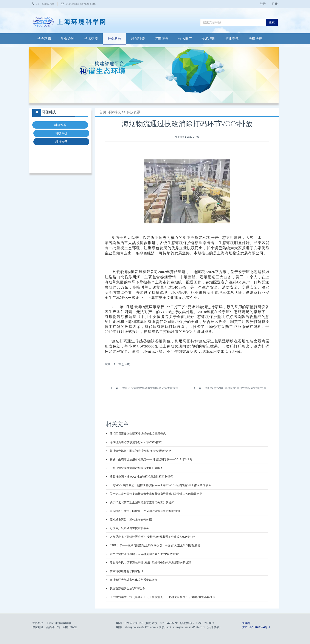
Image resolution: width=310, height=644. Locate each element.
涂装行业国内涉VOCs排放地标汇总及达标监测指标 (141, 476)
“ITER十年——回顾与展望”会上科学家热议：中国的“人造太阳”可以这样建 (155, 545)
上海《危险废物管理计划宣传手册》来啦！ (136, 468)
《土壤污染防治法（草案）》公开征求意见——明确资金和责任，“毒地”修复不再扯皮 (162, 597)
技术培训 (208, 39)
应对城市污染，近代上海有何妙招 (130, 520)
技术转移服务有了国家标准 (126, 571)
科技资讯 (61, 142)
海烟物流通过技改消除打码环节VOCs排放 (135, 442)
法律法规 (255, 39)
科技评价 (61, 133)
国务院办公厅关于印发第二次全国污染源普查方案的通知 (144, 511)
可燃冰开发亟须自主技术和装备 (129, 528)
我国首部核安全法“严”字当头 (127, 588)
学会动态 (44, 39)
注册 (275, 4)
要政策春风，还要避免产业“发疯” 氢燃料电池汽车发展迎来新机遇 (150, 563)
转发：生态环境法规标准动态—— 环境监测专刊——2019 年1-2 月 (151, 459)
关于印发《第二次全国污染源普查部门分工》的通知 (142, 502)
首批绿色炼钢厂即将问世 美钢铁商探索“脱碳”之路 (236, 388)
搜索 (272, 22)
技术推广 (185, 39)
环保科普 (138, 39)
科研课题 (60, 125)
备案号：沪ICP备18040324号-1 (256, 625)
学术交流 (91, 39)
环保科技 (115, 39)
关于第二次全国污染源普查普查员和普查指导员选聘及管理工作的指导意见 (156, 494)
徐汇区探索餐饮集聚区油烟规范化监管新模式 (150, 388)
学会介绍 (68, 39)
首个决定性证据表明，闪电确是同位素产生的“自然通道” (144, 554)
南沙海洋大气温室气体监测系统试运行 (133, 580)
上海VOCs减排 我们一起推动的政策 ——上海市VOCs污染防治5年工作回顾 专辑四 (160, 485)
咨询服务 (161, 39)
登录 (263, 4)
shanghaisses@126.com (81, 4)
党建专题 (232, 39)
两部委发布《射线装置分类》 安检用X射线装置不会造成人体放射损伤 (153, 537)
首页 (103, 112)
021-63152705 (45, 4)
